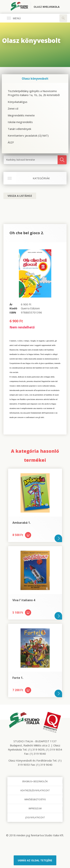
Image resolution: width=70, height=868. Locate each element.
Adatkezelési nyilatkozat (35, 790)
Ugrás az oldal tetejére (35, 860)
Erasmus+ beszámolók (35, 781)
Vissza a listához (20, 196)
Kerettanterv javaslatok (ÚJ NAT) (28, 135)
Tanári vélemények (19, 129)
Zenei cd (13, 108)
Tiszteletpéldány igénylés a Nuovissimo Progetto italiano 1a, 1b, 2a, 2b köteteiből (34, 93)
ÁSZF (11, 142)
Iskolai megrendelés (20, 122)
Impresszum (35, 808)
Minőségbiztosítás (35, 799)
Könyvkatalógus (18, 102)
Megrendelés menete (21, 115)
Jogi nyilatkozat (35, 817)
